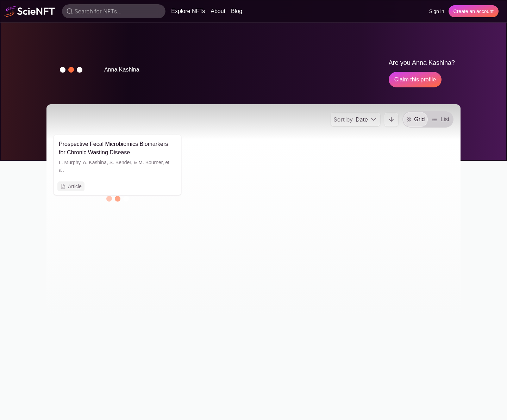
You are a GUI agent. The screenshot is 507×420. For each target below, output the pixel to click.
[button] (71, 70)
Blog (237, 11)
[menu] (355, 119)
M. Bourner (150, 162)
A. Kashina (95, 162)
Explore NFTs (188, 11)
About (218, 11)
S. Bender (120, 162)
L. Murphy (70, 162)
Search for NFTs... (98, 11)
